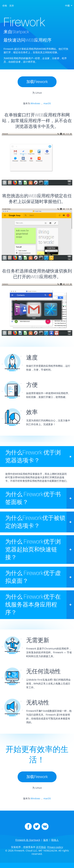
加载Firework (37, 82)
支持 (12, 6)
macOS (47, 103)
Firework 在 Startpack (28, 840)
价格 (5, 6)
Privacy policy (55, 847)
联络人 (55, 840)
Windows (35, 103)
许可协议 (41, 847)
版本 (46, 840)
